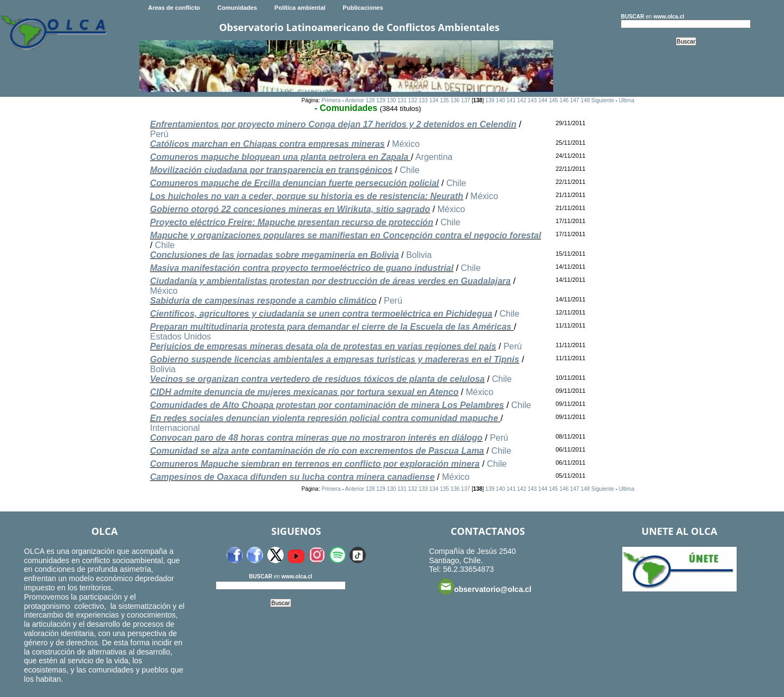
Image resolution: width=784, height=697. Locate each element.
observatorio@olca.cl (485, 587)
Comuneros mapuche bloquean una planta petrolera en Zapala (280, 157)
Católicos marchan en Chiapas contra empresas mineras (267, 144)
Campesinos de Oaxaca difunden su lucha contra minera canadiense (292, 477)
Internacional (175, 428)
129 (381, 100)
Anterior (355, 100)
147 (575, 100)
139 (490, 100)
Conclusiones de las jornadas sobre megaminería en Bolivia (274, 255)
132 (413, 100)
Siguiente (603, 100)
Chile (409, 170)
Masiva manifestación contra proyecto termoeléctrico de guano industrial (301, 268)
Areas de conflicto (174, 8)
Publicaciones (363, 8)
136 (455, 100)
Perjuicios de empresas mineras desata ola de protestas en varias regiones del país (323, 346)
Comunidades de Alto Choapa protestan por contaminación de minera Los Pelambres (327, 405)
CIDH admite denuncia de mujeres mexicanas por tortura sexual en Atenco (304, 392)
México (406, 144)
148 (586, 100)
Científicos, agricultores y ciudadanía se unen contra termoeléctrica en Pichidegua (321, 314)
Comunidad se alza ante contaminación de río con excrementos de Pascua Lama (317, 451)
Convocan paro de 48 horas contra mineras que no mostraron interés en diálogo (316, 438)
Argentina (434, 157)
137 (466, 100)
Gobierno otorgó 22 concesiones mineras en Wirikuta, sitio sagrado (290, 209)
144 (543, 100)
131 (402, 100)
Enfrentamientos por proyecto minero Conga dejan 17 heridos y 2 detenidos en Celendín (333, 124)
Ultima (627, 100)
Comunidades (237, 8)
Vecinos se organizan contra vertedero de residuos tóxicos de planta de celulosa (317, 379)
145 (553, 100)
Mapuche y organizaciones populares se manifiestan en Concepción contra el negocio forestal (345, 235)
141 (511, 100)
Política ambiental (300, 8)
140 (501, 100)
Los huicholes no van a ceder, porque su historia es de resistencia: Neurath (306, 196)
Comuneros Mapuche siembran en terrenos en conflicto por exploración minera (314, 464)
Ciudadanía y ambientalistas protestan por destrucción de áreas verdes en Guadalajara (330, 281)
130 (392, 100)
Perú (159, 134)
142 (522, 100)
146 (564, 100)
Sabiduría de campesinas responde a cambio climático (263, 301)
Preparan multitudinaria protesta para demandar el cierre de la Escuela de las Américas (332, 327)
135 (445, 100)
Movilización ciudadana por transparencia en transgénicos (271, 170)
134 (434, 100)
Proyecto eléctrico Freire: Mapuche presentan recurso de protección (291, 222)
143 (532, 100)
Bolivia (419, 255)
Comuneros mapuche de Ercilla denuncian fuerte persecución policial (294, 183)
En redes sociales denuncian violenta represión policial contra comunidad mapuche (325, 418)
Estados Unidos (180, 337)
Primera (331, 100)
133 (423, 100)
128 (370, 100)
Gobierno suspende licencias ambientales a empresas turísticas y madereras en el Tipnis (334, 359)
